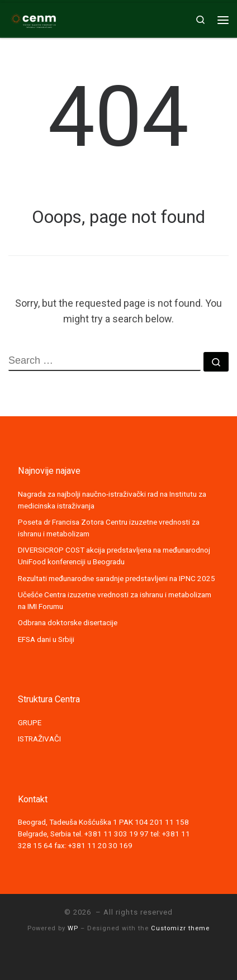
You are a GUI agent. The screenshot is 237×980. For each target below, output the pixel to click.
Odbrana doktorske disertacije (68, 622)
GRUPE (30, 722)
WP (73, 928)
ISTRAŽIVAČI (39, 739)
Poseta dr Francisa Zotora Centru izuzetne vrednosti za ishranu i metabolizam (109, 528)
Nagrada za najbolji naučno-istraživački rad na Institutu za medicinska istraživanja (112, 500)
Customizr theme (180, 928)
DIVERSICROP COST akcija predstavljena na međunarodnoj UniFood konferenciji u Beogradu (114, 556)
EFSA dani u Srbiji (46, 639)
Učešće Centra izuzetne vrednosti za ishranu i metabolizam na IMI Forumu (115, 600)
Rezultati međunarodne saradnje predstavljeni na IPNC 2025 (117, 578)
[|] (34, 18)
